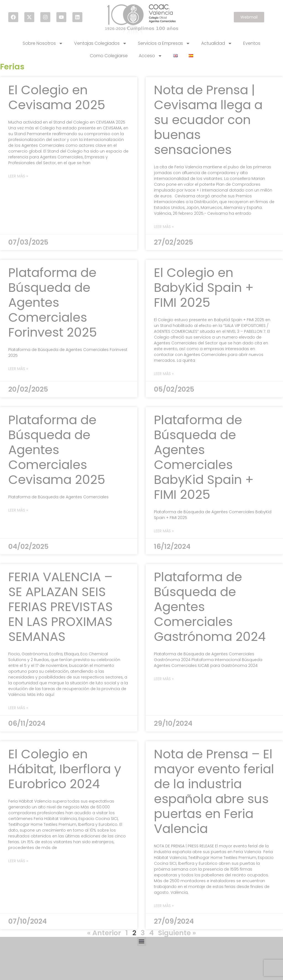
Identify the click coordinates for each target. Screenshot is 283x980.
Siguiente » (177, 933)
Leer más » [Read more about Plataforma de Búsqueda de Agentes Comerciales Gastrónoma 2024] (164, 679)
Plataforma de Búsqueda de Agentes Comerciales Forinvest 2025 (53, 302)
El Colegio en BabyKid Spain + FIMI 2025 (204, 288)
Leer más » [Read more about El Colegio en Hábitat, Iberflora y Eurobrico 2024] (18, 861)
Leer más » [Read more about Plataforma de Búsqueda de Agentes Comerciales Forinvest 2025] (18, 369)
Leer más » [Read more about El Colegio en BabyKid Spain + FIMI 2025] (164, 374)
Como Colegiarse (109, 56)
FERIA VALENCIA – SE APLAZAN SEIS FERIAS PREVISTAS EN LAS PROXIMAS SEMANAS (61, 607)
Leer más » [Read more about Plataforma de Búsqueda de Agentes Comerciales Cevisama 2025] (18, 510)
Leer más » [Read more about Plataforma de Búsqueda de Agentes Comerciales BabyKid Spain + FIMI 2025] (164, 531)
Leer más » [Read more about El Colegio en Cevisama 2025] (18, 176)
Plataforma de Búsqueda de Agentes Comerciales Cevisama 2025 (57, 450)
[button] (142, 941)
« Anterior (104, 933)
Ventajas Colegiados (100, 43)
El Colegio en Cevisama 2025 (57, 97)
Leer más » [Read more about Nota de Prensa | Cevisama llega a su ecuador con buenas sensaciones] (164, 227)
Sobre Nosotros (43, 43)
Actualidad (217, 43)
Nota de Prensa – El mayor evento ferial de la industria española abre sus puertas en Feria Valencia (214, 791)
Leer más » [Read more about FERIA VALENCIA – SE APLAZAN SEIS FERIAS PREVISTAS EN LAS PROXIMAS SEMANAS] (18, 708)
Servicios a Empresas (164, 43)
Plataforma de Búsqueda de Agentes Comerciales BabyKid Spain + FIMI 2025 (204, 457)
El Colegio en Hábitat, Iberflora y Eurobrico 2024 (65, 769)
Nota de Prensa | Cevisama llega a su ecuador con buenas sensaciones (208, 120)
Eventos (252, 43)
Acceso (150, 56)
